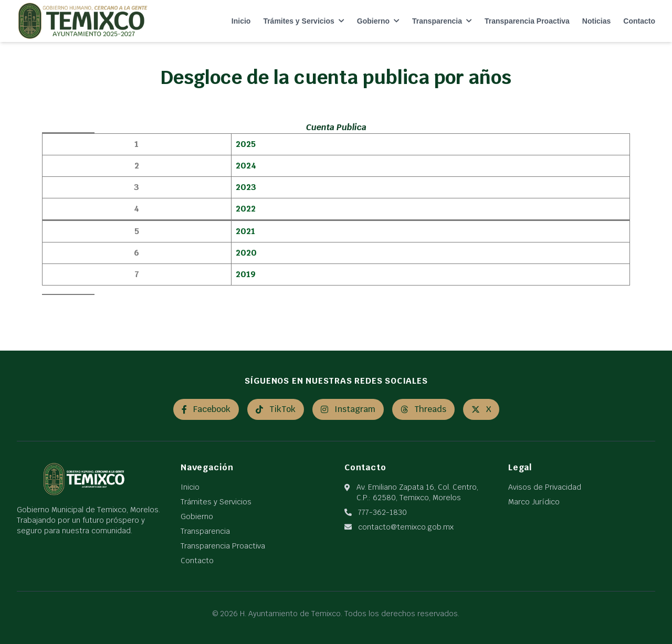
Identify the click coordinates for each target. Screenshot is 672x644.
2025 (246, 144)
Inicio (241, 21)
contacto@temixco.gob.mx (406, 527)
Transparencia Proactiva (527, 21)
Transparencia (442, 21)
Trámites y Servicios (303, 21)
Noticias (596, 21)
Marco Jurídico (534, 502)
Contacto (639, 21)
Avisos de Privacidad (545, 487)
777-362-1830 (382, 512)
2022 (246, 209)
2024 (246, 166)
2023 (246, 187)
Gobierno (378, 21)
